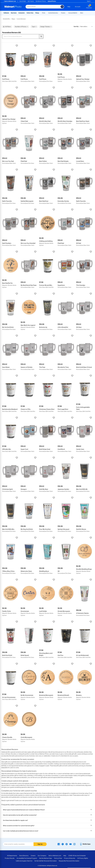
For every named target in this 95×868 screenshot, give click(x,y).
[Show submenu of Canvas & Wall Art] (78, 13)
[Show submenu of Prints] (46, 13)
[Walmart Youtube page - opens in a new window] (70, 844)
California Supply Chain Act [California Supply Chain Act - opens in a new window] (24, 861)
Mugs (13, 19)
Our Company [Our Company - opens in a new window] (42, 856)
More (82, 13)
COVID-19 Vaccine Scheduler (77, 856)
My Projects (31, 1)
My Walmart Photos (41, 1)
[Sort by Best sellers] (86, 27)
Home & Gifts (6, 19)
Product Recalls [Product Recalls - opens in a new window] (10, 858)
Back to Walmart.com (10, 1)
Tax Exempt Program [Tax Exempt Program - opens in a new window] (31, 858)
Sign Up (40, 844)
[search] (41, 36)
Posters (63, 13)
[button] (11, 46)
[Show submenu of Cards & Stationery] (59, 13)
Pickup (37, 13)
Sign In (89, 1)
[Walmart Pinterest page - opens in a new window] (67, 844)
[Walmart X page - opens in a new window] (63, 844)
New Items (14, 13)
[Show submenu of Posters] (66, 13)
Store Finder (23, 1)
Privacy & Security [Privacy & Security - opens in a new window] (70, 858)
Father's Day (30, 13)
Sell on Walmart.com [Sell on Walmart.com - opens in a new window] (55, 856)
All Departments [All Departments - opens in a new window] (12, 856)
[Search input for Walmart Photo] (43, 7)
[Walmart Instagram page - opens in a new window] (74, 844)
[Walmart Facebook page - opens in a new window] (59, 844)
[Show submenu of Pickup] (40, 13)
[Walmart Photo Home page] (13, 7)
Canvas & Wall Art (73, 13)
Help (69, 7)
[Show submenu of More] (84, 13)
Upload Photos (52, 1)
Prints (44, 13)
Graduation (22, 13)
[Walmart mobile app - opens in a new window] (85, 844)
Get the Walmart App (45, 858)
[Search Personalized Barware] (21, 36)
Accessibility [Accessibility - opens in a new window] (20, 858)
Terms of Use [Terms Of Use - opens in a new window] (58, 858)
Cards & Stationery (53, 13)
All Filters (7, 27)
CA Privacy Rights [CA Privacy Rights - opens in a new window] (83, 858)
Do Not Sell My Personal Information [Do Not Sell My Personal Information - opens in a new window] (46, 861)
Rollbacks (6, 13)
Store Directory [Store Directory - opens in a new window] (24, 856)
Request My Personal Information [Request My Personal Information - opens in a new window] (69, 861)
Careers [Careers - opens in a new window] (33, 856)
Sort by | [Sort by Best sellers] (76, 27)
